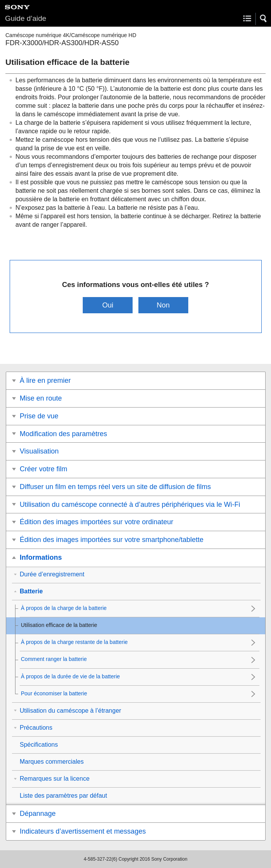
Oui (108, 305)
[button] (264, 19)
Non (163, 305)
